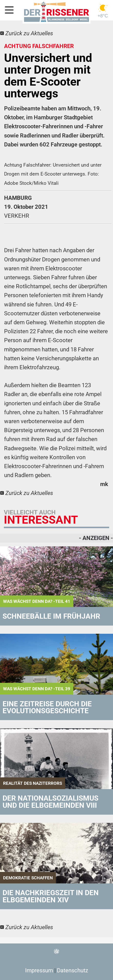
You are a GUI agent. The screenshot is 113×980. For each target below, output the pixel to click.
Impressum (39, 970)
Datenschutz (73, 970)
